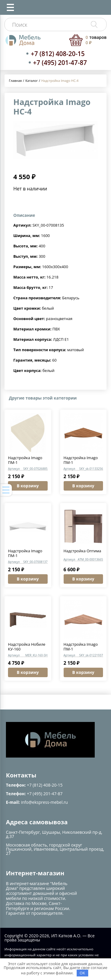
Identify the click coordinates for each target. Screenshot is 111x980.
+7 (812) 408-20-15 (58, 54)
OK (82, 973)
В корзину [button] (28, 486)
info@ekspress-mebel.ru (44, 802)
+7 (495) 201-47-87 (60, 63)
